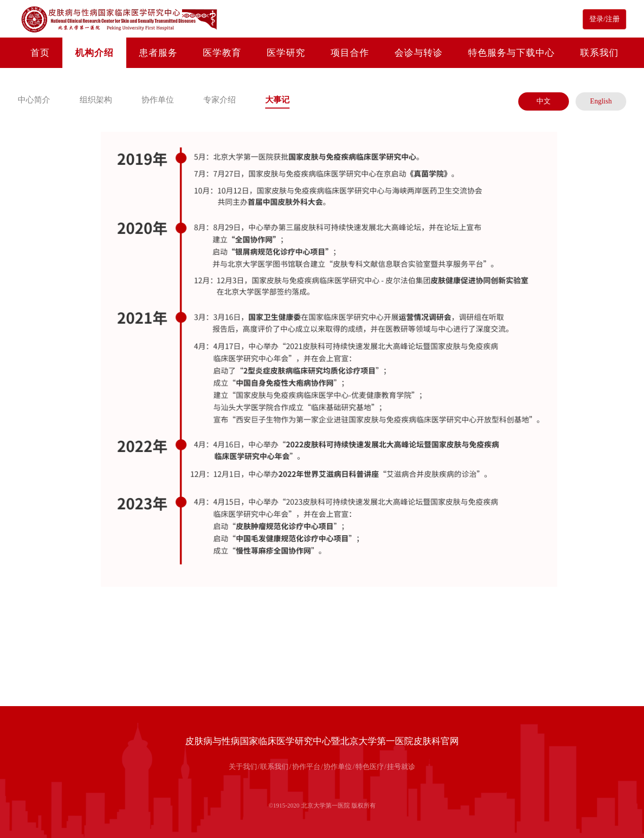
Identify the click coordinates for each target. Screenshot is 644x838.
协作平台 (306, 767)
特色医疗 (370, 767)
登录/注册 (604, 19)
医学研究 (286, 53)
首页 (40, 53)
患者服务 (158, 53)
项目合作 (350, 53)
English (601, 101)
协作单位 (158, 100)
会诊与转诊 (419, 53)
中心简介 (34, 100)
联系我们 (599, 53)
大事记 (277, 100)
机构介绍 (94, 53)
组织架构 (96, 100)
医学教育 (222, 53)
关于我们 (243, 767)
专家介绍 (220, 100)
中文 (544, 101)
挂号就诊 (401, 767)
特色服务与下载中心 (511, 53)
